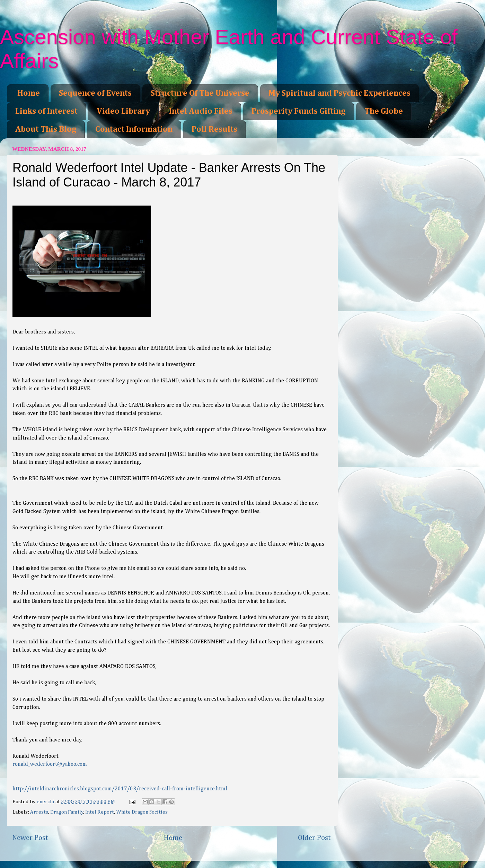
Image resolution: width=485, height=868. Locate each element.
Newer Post (30, 838)
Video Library (123, 111)
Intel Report (100, 812)
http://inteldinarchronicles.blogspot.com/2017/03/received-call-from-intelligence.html (120, 789)
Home (29, 93)
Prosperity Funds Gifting (298, 111)
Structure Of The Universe (200, 93)
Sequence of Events (95, 93)
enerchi (46, 802)
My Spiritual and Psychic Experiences (339, 93)
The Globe (384, 111)
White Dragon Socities (142, 812)
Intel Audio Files (201, 111)
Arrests (39, 812)
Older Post (314, 838)
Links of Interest (46, 111)
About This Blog (46, 129)
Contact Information (134, 129)
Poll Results (214, 129)
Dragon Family (67, 812)
